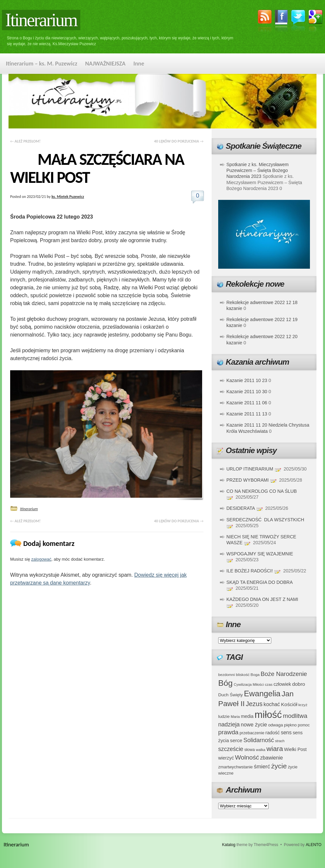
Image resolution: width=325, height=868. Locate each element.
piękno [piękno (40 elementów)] (290, 725)
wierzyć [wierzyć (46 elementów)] (226, 758)
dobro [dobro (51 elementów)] (299, 684)
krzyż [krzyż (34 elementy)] (303, 705)
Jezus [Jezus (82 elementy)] (254, 704)
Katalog (229, 845)
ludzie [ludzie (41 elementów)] (224, 716)
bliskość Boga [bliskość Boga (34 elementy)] (248, 675)
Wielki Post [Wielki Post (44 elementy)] (295, 749)
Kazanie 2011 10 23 (247, 380)
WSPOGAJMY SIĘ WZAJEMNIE (260, 554)
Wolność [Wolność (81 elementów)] (247, 757)
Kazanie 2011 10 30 (247, 392)
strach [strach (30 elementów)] (280, 741)
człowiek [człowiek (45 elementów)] (282, 684)
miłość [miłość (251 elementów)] (268, 714)
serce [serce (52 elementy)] (236, 740)
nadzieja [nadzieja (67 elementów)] (229, 724)
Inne (139, 64)
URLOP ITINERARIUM (250, 469)
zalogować (41, 559)
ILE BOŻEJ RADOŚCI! (250, 571)
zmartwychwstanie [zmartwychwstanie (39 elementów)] (235, 767)
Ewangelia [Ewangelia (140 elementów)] (262, 694)
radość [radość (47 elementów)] (273, 733)
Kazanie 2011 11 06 (247, 403)
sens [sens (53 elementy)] (286, 733)
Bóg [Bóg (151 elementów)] (225, 683)
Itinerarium (41, 20)
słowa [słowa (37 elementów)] (250, 750)
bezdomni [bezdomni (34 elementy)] (227, 675)
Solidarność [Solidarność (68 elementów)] (259, 740)
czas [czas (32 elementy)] (268, 685)
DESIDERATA (241, 508)
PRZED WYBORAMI (248, 480)
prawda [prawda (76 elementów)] (228, 732)
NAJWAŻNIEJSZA (105, 64)
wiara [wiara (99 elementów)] (275, 749)
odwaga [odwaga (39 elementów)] (275, 725)
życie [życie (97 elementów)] (279, 766)
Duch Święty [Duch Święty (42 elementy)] (230, 695)
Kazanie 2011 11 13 (247, 414)
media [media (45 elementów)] (247, 716)
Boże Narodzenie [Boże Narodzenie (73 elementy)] (284, 674)
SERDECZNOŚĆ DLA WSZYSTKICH (265, 520)
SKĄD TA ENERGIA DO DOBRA (259, 582)
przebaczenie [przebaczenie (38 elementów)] (252, 733)
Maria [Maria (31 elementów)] (235, 717)
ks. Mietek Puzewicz (68, 197)
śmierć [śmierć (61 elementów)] (262, 767)
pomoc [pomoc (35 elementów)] (304, 725)
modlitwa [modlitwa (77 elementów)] (295, 716)
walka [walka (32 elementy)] (261, 750)
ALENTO (314, 845)
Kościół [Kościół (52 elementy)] (289, 704)
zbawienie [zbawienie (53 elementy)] (271, 758)
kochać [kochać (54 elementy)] (272, 704)
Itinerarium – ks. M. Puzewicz (42, 64)
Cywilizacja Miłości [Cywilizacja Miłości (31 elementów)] (249, 685)
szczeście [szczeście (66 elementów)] (231, 749)
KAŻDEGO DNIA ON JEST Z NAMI (262, 599)
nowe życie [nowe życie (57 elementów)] (254, 724)
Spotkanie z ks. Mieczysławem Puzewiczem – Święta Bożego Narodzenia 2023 (258, 170)
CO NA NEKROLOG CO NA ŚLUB (262, 491)
